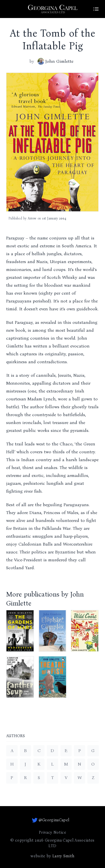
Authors (16, 736)
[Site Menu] (96, 9)
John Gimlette (55, 61)
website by (52, 856)
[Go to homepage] (53, 9)
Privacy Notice (53, 832)
